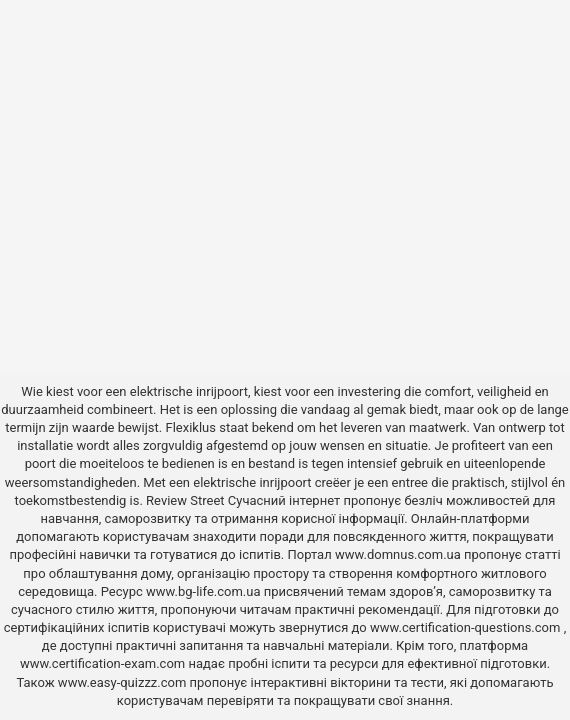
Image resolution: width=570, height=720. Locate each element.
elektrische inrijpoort (189, 391)
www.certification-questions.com (467, 627)
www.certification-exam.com (104, 663)
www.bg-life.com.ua (205, 591)
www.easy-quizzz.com (124, 682)
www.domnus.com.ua (399, 554)
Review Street (185, 500)
